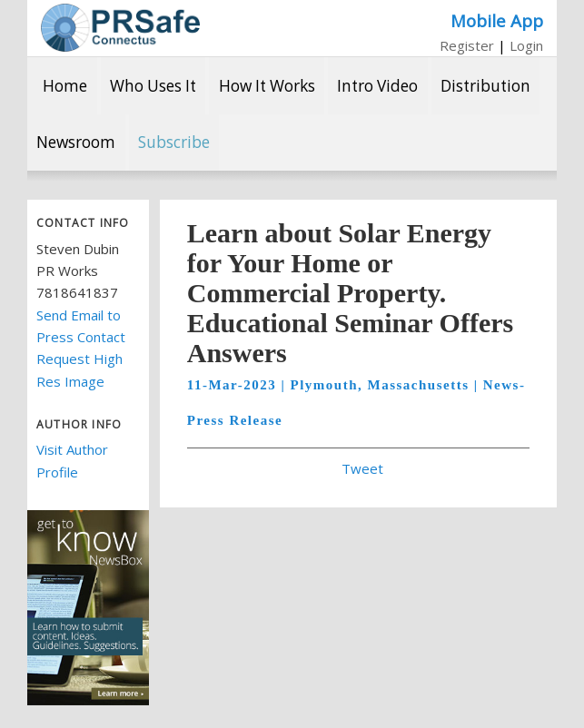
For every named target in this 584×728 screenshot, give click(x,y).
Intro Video (377, 86)
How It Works (267, 86)
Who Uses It (153, 86)
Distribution (485, 86)
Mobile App (497, 20)
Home (65, 86)
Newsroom (76, 142)
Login (526, 45)
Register (467, 45)
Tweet (362, 468)
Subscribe (174, 142)
